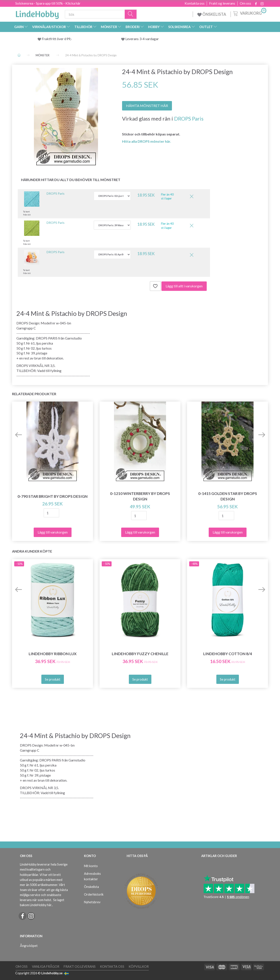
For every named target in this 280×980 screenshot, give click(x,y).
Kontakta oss (195, 3)
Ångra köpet (29, 946)
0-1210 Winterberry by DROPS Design (140, 496)
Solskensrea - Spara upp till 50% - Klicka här (48, 3)
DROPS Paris (189, 118)
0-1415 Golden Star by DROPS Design (228, 496)
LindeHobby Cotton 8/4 (228, 654)
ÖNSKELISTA (212, 14)
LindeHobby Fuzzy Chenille (140, 654)
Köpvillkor (139, 967)
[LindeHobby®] (37, 13)
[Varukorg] (249, 13)
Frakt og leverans (222, 3)
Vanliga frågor (46, 967)
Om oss (245, 3)
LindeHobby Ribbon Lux (53, 654)
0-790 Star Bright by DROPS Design (52, 496)
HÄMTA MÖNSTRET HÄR (147, 106)
